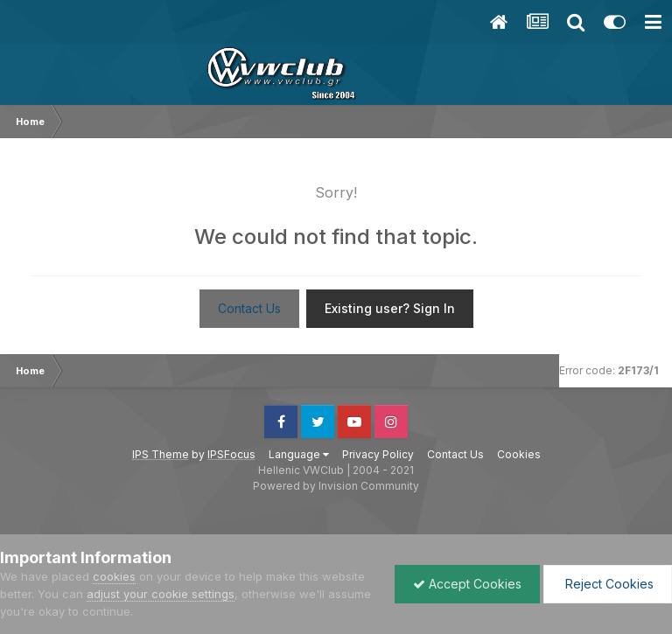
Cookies (519, 454)
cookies (114, 576)
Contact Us (249, 308)
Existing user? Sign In (390, 308)
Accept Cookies (467, 584)
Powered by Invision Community (336, 486)
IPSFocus (231, 454)
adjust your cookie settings (161, 594)
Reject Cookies (608, 584)
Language (299, 454)
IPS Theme (161, 454)
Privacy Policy (378, 454)
